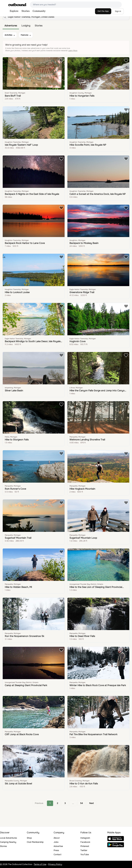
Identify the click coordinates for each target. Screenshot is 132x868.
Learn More (73, 51)
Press (56, 850)
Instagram (85, 838)
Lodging (26, 26)
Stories (26, 11)
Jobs (56, 842)
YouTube (85, 854)
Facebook (85, 842)
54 (81, 803)
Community (39, 11)
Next (91, 803)
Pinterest (85, 846)
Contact (57, 854)
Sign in (118, 11)
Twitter (84, 850)
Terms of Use (40, 864)
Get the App (103, 11)
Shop (29, 838)
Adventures (11, 26)
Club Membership (35, 842)
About (57, 838)
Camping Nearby (8, 842)
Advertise (58, 846)
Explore (14, 11)
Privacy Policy (55, 864)
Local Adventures (8, 838)
